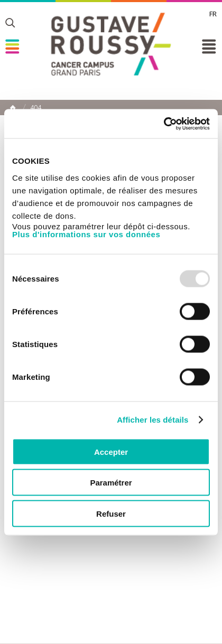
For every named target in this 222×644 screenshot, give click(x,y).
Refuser (111, 513)
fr (213, 14)
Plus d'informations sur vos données (86, 234)
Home (13, 108)
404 (36, 108)
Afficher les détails (152, 420)
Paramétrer (111, 483)
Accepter (111, 451)
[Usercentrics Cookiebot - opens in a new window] (164, 124)
